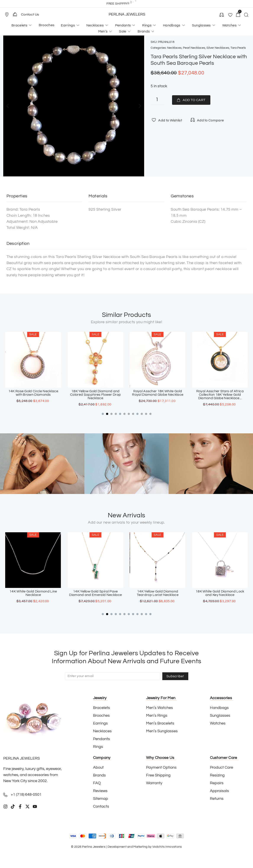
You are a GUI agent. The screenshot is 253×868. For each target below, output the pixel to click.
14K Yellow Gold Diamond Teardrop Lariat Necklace (220, 593)
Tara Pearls (238, 48)
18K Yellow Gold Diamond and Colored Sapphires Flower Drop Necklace (158, 395)
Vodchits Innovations (167, 847)
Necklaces (174, 48)
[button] (9, 15)
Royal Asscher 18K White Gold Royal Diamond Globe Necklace (220, 393)
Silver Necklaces (218, 48)
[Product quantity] (158, 100)
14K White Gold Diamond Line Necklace (95, 593)
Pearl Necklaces (194, 48)
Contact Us (30, 15)
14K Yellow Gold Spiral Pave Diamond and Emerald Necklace (158, 593)
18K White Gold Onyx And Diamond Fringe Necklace (33, 393)
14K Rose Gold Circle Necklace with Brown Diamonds (95, 393)
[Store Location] (7, 15)
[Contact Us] (15, 14)
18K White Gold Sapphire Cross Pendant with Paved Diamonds (33, 593)
